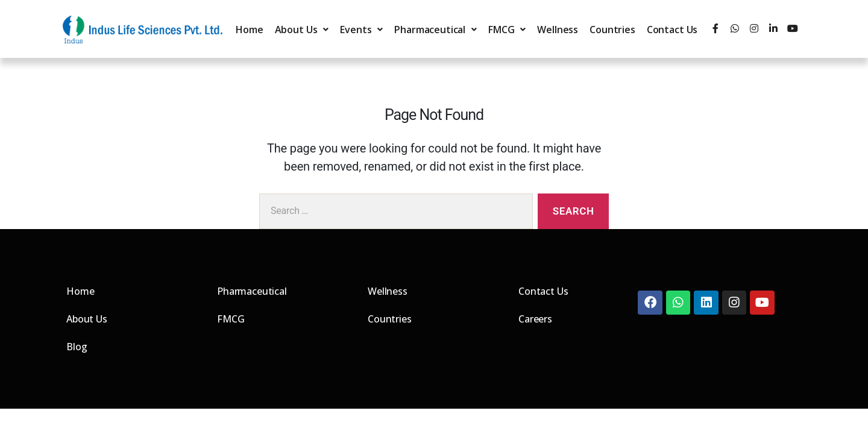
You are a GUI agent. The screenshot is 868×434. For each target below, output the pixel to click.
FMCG (507, 30)
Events (361, 30)
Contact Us (672, 30)
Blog (77, 347)
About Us (302, 30)
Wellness (558, 30)
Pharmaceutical (436, 30)
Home (249, 30)
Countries (612, 30)
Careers (535, 319)
